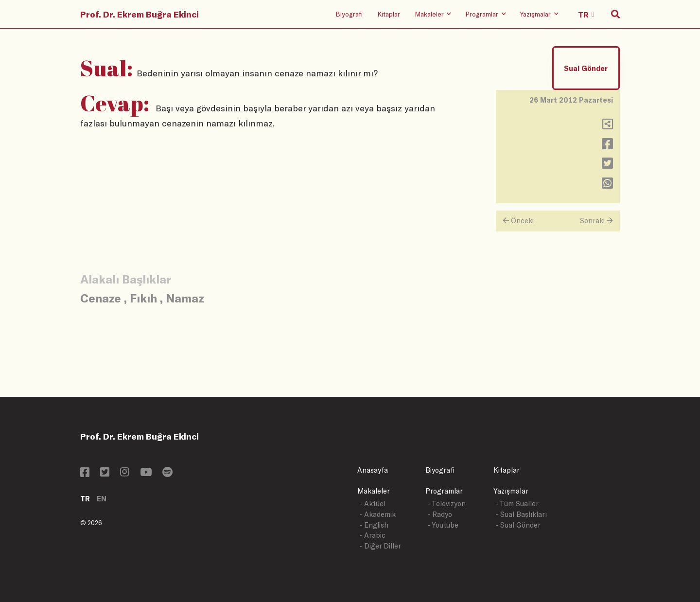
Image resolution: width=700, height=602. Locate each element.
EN (102, 499)
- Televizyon (446, 504)
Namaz (185, 298)
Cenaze (101, 298)
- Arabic (372, 535)
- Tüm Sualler (517, 504)
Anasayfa (373, 470)
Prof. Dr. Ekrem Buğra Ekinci (140, 14)
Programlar (444, 491)
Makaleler (374, 491)
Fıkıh (143, 298)
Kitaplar (389, 14)
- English (374, 525)
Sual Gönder (586, 68)
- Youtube (443, 525)
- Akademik (377, 514)
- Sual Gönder (518, 525)
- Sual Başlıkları (521, 514)
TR (85, 499)
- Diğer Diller (380, 546)
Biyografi (349, 14)
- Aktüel (372, 504)
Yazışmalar (511, 491)
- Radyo (440, 514)
